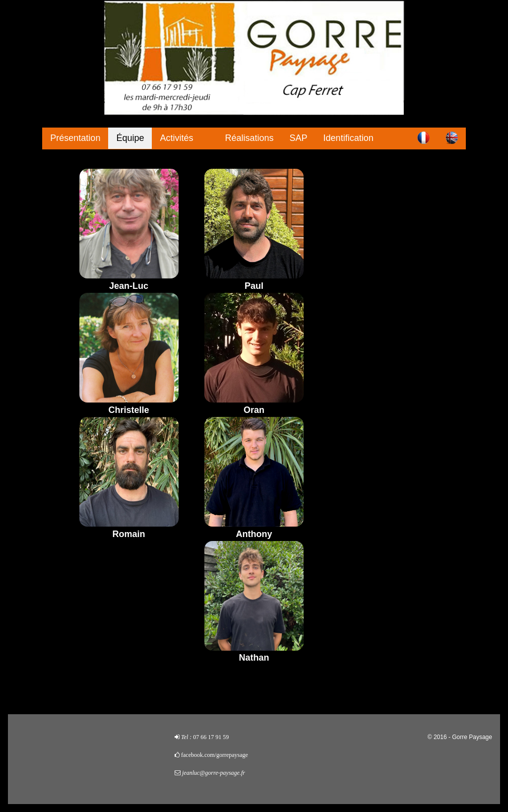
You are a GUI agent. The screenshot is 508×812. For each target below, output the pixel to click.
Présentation (75, 138)
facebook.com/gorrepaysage (215, 755)
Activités (176, 138)
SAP (299, 138)
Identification (349, 138)
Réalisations (250, 138)
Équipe (130, 138)
